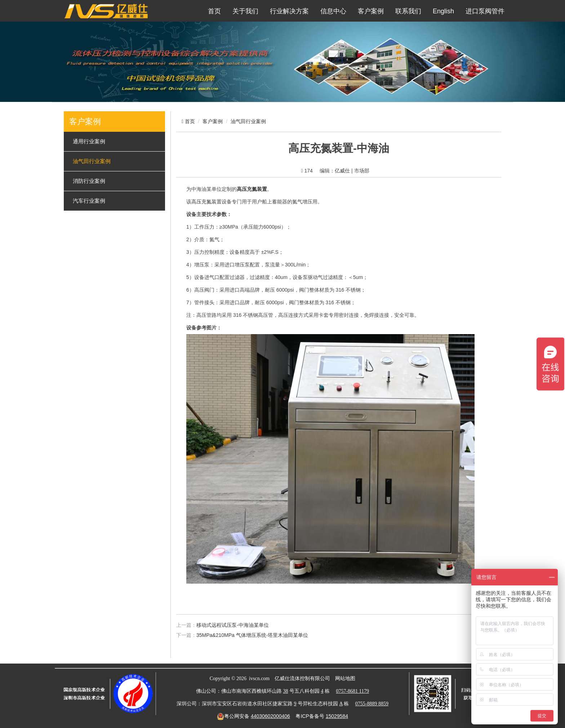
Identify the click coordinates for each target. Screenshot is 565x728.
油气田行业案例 (92, 161)
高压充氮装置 (206, 202)
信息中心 (333, 11)
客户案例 (371, 11)
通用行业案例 (89, 141)
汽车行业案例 (89, 201)
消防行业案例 (89, 181)
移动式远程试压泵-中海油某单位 (233, 625)
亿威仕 (342, 171)
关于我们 (245, 11)
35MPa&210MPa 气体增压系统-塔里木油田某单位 (252, 635)
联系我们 (408, 11)
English (443, 11)
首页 (214, 11)
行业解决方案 (289, 11)
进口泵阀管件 (485, 11)
